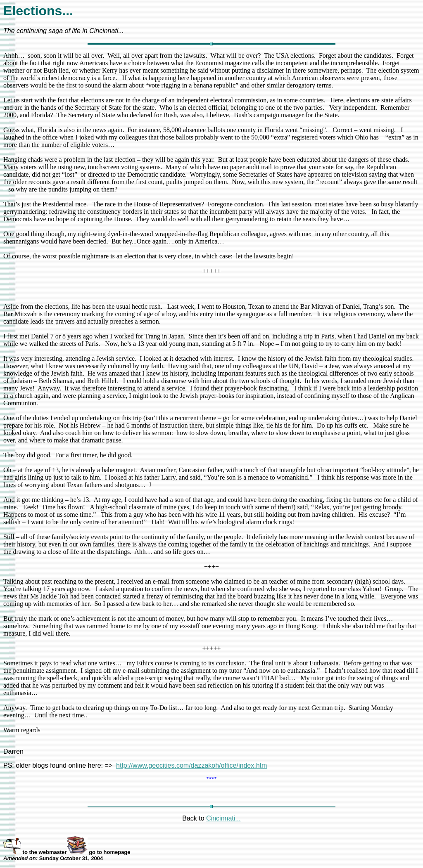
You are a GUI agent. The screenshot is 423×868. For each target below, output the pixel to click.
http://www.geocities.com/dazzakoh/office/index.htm (191, 765)
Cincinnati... (223, 818)
